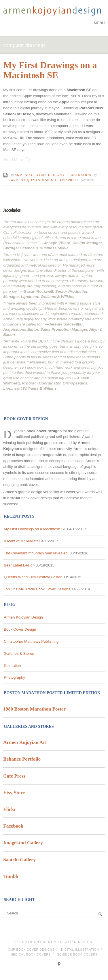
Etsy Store (14, 793)
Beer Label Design (19, 565)
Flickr (10, 809)
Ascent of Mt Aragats (21, 541)
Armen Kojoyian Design (38, 175)
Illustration (78, 175)
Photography (14, 677)
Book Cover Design (20, 629)
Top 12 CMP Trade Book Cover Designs (37, 589)
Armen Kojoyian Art (25, 742)
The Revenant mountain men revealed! (36, 553)
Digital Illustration (80, 950)
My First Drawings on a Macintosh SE (50, 70)
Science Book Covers (77, 955)
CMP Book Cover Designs (31, 950)
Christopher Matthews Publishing (31, 641)
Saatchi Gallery (19, 860)
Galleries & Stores (19, 653)
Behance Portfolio (22, 759)
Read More (16, 159)
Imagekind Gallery (23, 843)
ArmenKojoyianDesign (32, 180)
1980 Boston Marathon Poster (34, 709)
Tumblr (11, 876)
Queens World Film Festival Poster (33, 577)
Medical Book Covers (31, 955)
